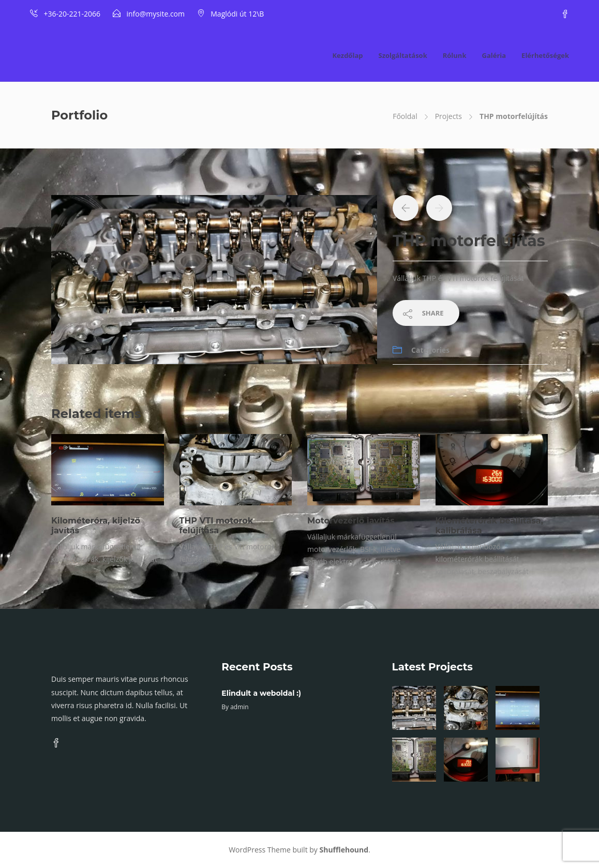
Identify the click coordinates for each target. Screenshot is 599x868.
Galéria (494, 55)
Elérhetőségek (545, 55)
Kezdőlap (347, 55)
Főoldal (405, 116)
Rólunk (455, 55)
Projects (448, 116)
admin (239, 707)
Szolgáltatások (402, 55)
